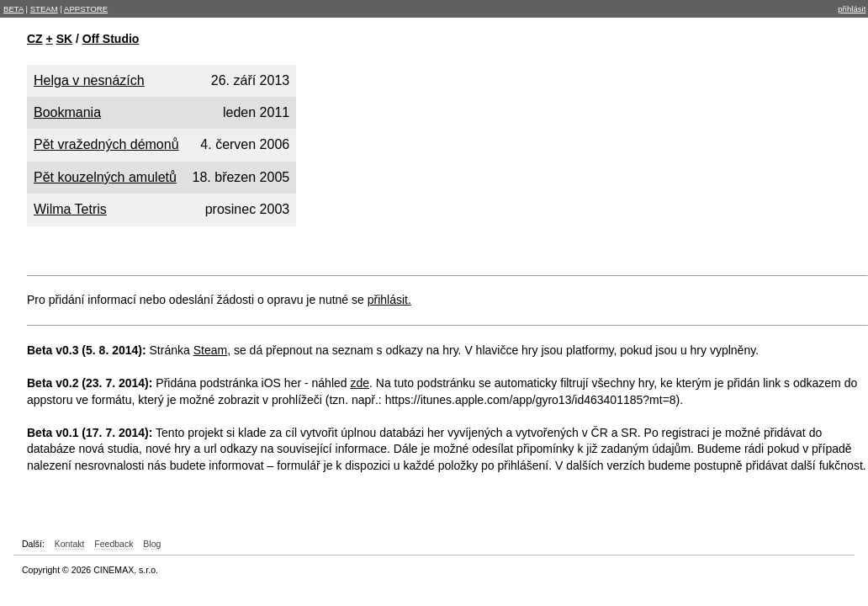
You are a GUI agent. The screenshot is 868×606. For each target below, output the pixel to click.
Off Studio (111, 39)
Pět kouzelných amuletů (105, 177)
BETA (13, 9)
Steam (210, 350)
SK (64, 39)
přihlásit (852, 9)
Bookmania (67, 112)
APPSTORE (86, 9)
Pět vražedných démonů (106, 144)
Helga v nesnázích (89, 80)
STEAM (44, 9)
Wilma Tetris (70, 209)
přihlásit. (389, 300)
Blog (152, 544)
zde (360, 383)
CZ (35, 39)
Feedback (114, 544)
